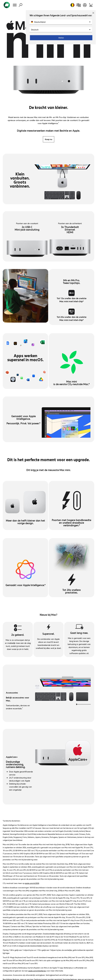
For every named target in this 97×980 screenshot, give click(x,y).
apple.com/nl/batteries (37, 971)
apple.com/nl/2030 (32, 883)
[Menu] (15, 5)
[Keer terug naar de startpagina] (7, 5)
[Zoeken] (21, 5)
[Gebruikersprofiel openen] (85, 5)
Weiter (61, 38)
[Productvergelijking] (79, 5)
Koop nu (49, 139)
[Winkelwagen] (91, 5)
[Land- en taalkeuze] (72, 5)
